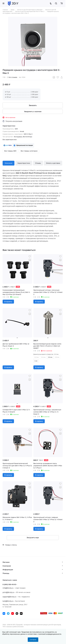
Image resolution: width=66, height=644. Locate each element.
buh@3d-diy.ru (8, 601)
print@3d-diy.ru (8, 592)
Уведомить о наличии (33, 111)
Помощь (6, 573)
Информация (8, 570)
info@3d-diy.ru (8, 588)
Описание (9, 163)
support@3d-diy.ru (9, 597)
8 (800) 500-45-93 (9, 584)
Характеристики (24, 163)
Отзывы (38, 163)
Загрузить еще (33, 537)
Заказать (33, 105)
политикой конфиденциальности (50, 634)
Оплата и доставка (53, 163)
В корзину (8, 302)
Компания (7, 566)
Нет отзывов (12, 77)
